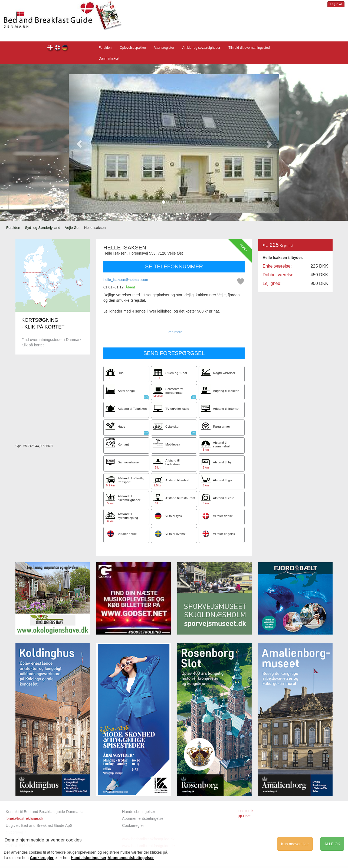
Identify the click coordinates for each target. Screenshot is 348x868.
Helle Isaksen (50, 48)
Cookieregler (133, 825)
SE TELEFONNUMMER (174, 266)
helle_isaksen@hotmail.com (126, 280)
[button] (79, 144)
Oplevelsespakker (133, 48)
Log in (336, 4)
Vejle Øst (72, 228)
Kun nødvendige (295, 844)
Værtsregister (164, 48)
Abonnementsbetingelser (143, 818)
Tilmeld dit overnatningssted (249, 48)
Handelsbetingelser (139, 812)
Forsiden (105, 48)
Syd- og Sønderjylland (43, 228)
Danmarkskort (109, 58)
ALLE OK (332, 844)
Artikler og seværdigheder (201, 48)
